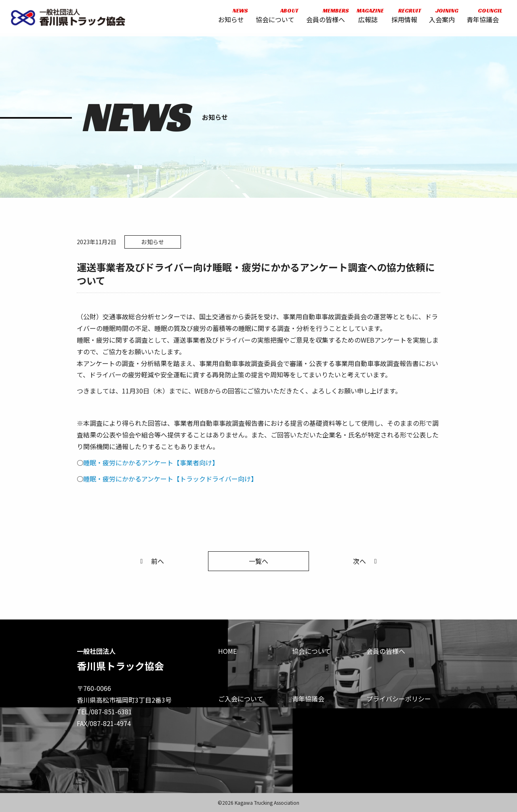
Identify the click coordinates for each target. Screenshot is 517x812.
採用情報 (403, 17)
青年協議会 (481, 17)
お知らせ (230, 17)
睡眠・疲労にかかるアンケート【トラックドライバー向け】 (170, 479)
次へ (366, 561)
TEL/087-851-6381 (104, 712)
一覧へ (258, 561)
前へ (151, 561)
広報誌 (367, 17)
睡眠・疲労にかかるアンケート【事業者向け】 (151, 463)
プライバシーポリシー (399, 699)
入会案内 (440, 17)
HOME (227, 651)
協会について (274, 17)
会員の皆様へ (324, 17)
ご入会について (241, 699)
